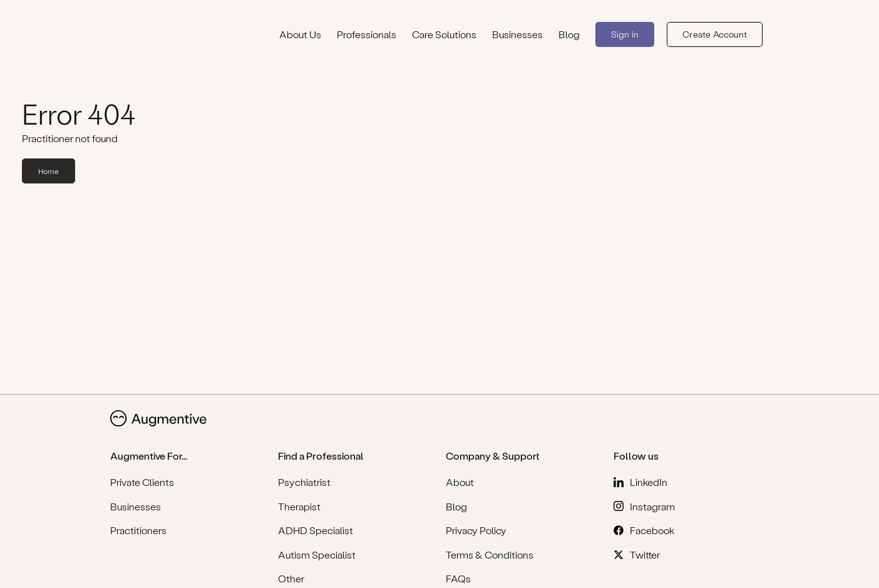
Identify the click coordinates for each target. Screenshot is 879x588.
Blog (569, 34)
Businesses (517, 34)
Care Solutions (444, 34)
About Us (300, 34)
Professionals (367, 34)
